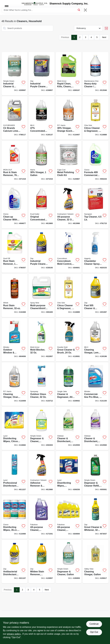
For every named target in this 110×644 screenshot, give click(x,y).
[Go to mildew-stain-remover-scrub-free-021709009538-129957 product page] (42, 562)
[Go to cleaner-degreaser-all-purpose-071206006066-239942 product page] (69, 384)
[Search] (79, 10)
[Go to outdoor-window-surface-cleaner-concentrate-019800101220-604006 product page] (15, 340)
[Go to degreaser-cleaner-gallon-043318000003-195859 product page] (69, 562)
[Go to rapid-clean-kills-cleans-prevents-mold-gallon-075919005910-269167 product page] (69, 74)
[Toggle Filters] (106, 28)
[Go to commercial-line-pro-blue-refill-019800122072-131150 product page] (96, 384)
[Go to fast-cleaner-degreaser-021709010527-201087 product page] (96, 295)
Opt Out (94, 632)
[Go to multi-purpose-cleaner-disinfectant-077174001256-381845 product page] (42, 295)
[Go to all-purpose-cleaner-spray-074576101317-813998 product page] (69, 207)
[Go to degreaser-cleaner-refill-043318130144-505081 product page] (96, 473)
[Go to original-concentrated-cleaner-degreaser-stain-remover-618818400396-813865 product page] (42, 207)
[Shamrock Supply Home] (35, 4)
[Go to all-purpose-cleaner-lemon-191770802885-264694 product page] (69, 517)
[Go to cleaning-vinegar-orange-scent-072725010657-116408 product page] (15, 384)
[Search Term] (42, 10)
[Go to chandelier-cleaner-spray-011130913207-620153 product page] (96, 251)
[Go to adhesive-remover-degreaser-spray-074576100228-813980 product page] (42, 473)
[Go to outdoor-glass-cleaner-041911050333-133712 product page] (42, 384)
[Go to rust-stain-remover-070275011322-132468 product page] (15, 295)
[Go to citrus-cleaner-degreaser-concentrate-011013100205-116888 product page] (96, 118)
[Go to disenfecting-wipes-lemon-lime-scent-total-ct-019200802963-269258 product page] (69, 473)
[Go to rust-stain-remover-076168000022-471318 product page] (15, 162)
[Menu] (7, 7)
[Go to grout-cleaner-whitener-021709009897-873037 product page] (96, 517)
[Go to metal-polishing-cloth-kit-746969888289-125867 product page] (69, 162)
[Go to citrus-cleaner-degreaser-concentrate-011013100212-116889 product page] (69, 295)
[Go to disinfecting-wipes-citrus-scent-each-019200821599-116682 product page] (15, 429)
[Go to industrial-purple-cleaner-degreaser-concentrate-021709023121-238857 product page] (42, 74)
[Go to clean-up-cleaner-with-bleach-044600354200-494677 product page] (15, 207)
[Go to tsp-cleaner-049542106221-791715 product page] (96, 207)
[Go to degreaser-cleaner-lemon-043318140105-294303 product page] (42, 429)
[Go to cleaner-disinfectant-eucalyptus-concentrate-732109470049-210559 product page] (69, 429)
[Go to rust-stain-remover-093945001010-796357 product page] (15, 251)
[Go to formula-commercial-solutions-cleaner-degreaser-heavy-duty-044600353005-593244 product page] (96, 162)
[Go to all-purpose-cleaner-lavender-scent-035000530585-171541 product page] (42, 517)
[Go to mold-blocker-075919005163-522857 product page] (42, 340)
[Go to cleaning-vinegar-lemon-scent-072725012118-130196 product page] (96, 340)
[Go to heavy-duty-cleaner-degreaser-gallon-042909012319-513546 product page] (96, 74)
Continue (94, 624)
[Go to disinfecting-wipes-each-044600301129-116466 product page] (15, 517)
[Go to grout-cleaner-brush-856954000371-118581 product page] (69, 340)
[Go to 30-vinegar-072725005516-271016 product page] (42, 162)
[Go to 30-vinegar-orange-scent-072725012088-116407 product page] (69, 118)
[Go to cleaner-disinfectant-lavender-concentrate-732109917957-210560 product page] (96, 429)
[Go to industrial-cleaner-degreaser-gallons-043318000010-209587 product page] (15, 74)
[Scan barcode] (85, 10)
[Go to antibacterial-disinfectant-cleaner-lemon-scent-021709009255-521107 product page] (15, 562)
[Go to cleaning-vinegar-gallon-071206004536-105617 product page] (96, 562)
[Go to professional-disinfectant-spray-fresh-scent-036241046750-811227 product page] (15, 473)
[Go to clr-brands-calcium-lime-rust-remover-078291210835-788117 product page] (15, 118)
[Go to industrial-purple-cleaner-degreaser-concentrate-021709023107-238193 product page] (42, 251)
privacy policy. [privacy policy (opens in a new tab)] (14, 634)
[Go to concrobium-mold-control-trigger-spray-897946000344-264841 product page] (69, 251)
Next (104, 37)
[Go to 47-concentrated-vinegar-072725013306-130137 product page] (42, 118)
